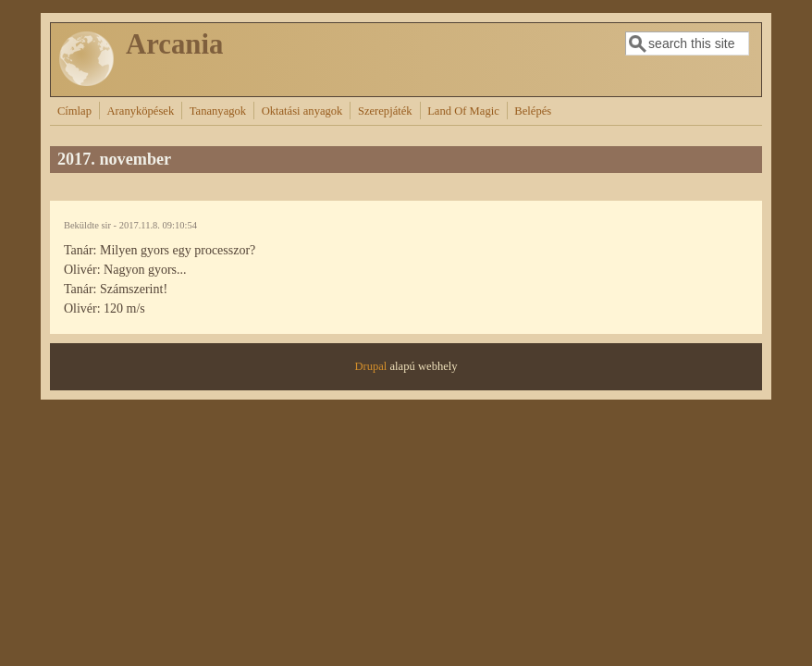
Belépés (533, 111)
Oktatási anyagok (302, 111)
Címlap (74, 111)
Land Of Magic (463, 111)
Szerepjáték (385, 111)
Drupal (370, 366)
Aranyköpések (141, 111)
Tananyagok (218, 111)
